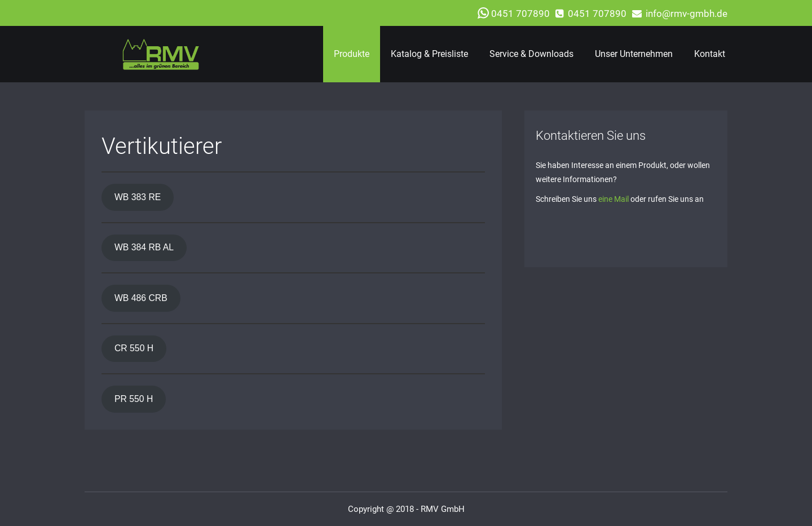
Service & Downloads (531, 54)
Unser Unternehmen (634, 54)
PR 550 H (134, 399)
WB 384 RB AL (144, 247)
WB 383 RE (138, 197)
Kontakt (710, 54)
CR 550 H (134, 348)
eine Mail (614, 199)
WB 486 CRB (141, 298)
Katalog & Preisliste (429, 54)
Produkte (352, 54)
